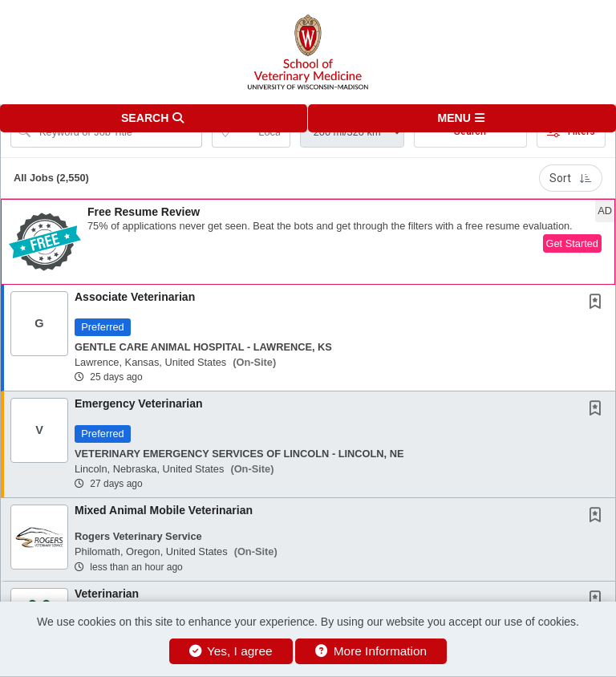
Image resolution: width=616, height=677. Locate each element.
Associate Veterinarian (135, 297)
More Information (371, 651)
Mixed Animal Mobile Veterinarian (164, 510)
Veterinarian (107, 594)
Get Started (572, 243)
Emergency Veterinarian (139, 403)
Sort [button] (571, 178)
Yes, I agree (231, 651)
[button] (462, 118)
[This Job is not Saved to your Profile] (598, 303)
